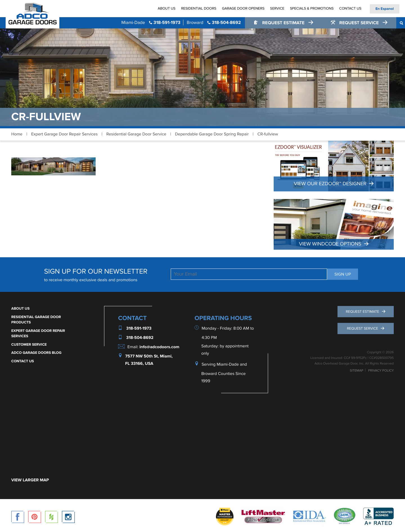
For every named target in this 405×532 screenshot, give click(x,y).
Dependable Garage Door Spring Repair (212, 134)
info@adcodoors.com (159, 347)
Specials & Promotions (312, 8)
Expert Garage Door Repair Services (64, 134)
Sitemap (357, 371)
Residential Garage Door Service (136, 134)
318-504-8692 (214, 23)
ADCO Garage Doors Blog (36, 353)
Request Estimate (280, 23)
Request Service (355, 23)
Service (277, 8)
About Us (167, 8)
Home (17, 134)
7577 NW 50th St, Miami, (149, 356)
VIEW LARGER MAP (30, 480)
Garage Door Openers (243, 8)
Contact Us (350, 8)
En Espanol (385, 9)
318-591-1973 (151, 23)
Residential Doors (199, 8)
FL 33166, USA (139, 364)
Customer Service (29, 345)
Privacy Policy (381, 371)
